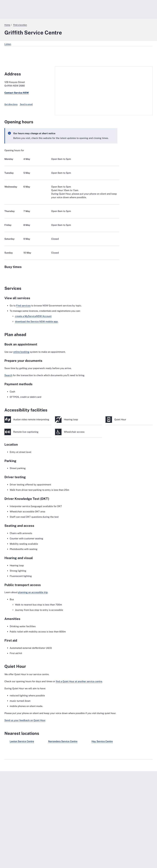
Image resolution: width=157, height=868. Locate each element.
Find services (23, 306)
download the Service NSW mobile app (36, 322)
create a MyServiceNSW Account (33, 316)
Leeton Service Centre (22, 741)
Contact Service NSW (17, 93)
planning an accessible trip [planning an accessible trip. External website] (33, 592)
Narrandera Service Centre (63, 741)
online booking (21, 352)
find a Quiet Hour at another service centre (79, 681)
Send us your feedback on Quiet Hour (25, 720)
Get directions (11, 104)
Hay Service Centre (102, 741)
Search (8, 375)
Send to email (26, 104)
